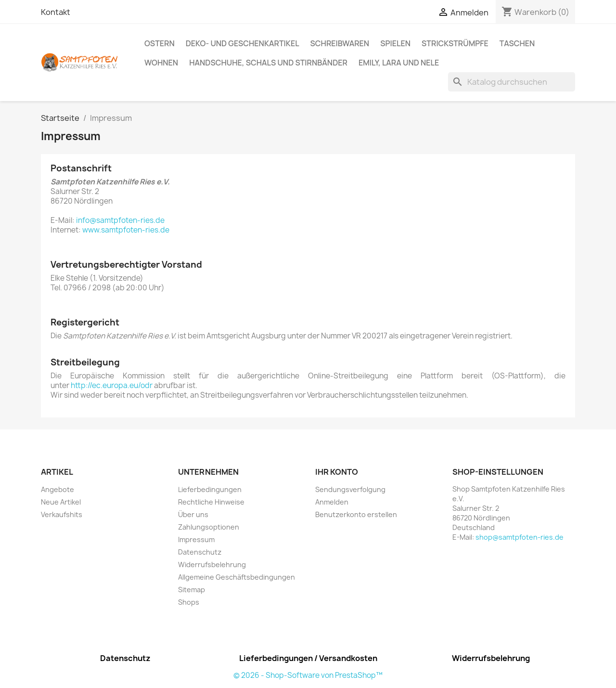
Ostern (160, 43)
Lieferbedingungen (210, 489)
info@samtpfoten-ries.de (120, 220)
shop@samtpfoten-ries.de (520, 537)
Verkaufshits (62, 514)
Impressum (196, 539)
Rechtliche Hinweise (211, 502)
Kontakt (56, 12)
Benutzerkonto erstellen (356, 514)
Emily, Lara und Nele (399, 63)
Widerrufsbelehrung (212, 565)
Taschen (517, 43)
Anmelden (332, 502)
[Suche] (512, 82)
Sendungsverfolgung (350, 489)
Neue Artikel (61, 502)
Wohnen (161, 63)
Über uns (193, 514)
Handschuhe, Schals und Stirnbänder (268, 63)
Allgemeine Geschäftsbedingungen (237, 577)
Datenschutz (200, 552)
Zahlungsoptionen (209, 527)
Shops (189, 602)
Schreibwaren (340, 43)
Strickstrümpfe (455, 43)
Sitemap (192, 590)
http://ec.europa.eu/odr (112, 385)
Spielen (395, 43)
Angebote (58, 489)
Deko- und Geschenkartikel (243, 43)
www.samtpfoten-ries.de (126, 230)
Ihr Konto (337, 472)
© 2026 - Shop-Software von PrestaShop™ (308, 675)
